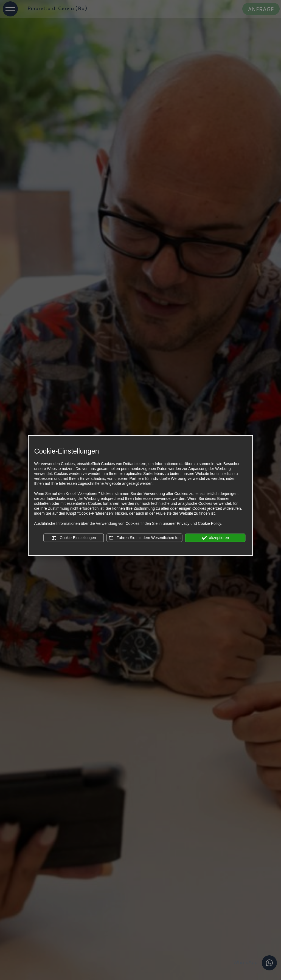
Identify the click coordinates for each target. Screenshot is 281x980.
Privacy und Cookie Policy (199, 523)
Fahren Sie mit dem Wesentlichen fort (145, 538)
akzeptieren (215, 538)
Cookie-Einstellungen (74, 538)
